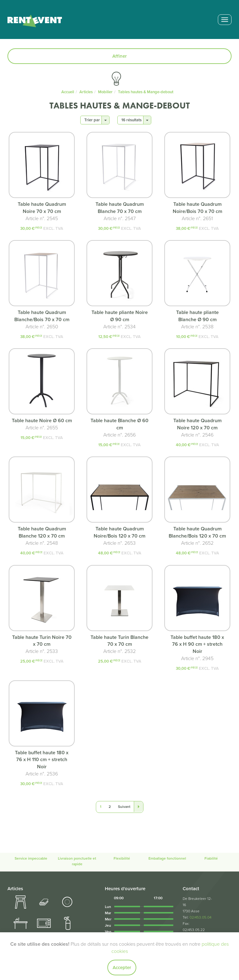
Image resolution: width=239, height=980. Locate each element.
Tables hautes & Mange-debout (146, 92)
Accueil (68, 92)
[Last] (138, 807)
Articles (86, 92)
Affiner (119, 56)
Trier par (96, 120)
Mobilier (105, 92)
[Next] (124, 807)
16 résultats (135, 120)
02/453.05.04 (200, 917)
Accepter (122, 968)
